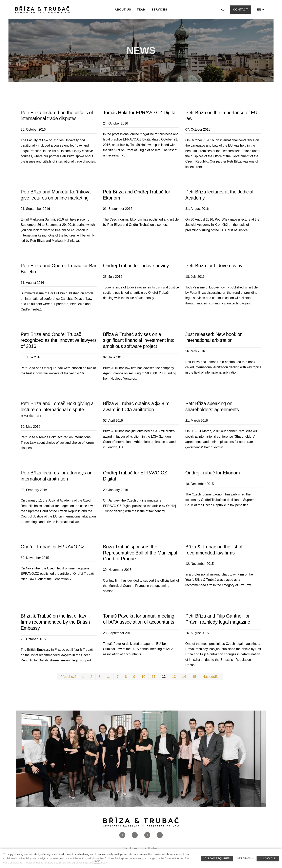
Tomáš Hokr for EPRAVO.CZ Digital (140, 113)
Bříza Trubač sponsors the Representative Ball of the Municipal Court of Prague (140, 553)
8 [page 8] (126, 677)
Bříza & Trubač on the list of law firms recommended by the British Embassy (55, 622)
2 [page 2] (91, 677)
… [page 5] (109, 677)
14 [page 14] (184, 677)
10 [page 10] (143, 677)
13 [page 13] (174, 677)
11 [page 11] (154, 677)
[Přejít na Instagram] (135, 835)
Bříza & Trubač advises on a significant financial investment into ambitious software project (139, 340)
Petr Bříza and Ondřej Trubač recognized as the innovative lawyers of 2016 (59, 340)
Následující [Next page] (211, 677)
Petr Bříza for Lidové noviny (214, 266)
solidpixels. (152, 848)
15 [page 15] (194, 677)
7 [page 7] (118, 677)
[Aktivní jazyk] (261, 10)
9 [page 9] (134, 677)
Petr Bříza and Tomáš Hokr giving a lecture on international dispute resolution (57, 410)
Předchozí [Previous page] (68, 677)
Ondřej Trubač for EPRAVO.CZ (53, 547)
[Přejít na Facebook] (122, 835)
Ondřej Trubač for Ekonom (213, 473)
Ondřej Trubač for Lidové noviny (136, 266)
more (97, 861)
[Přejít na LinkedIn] (147, 835)
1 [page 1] (83, 677)
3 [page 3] (99, 677)
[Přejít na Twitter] (160, 835)
